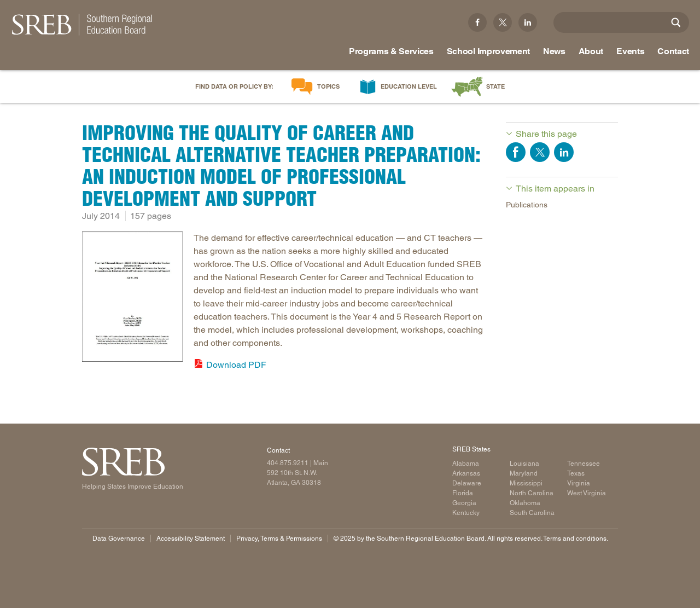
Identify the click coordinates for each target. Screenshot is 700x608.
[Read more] (132, 299)
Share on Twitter (540, 152)
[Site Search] (676, 22)
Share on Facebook (516, 152)
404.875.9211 (288, 463)
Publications (527, 205)
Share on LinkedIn (564, 152)
